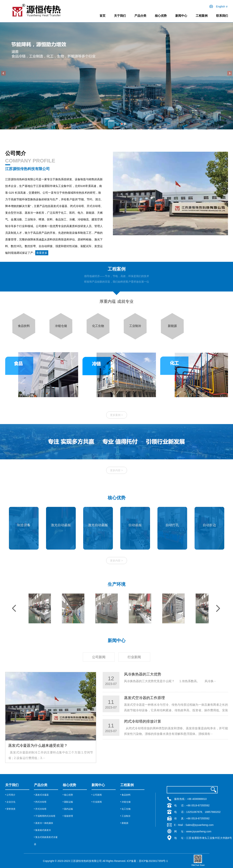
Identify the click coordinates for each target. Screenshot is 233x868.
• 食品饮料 (126, 795)
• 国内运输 (68, 809)
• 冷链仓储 (126, 802)
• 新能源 (124, 823)
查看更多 (42, 253)
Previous (3, 73)
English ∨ (222, 6)
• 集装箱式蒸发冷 (43, 830)
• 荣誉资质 (10, 809)
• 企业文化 (10, 802)
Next (230, 73)
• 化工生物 (126, 809)
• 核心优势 (68, 795)
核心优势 (161, 16)
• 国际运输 (68, 802)
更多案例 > (116, 415)
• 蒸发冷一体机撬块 (44, 823)
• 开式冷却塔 (40, 809)
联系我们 (222, 16)
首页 (102, 16)
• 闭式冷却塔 (40, 802)
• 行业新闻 (97, 802)
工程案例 (202, 16)
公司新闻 (99, 657)
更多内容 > (116, 561)
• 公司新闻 (97, 795)
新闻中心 (181, 16)
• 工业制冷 (126, 816)
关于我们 (120, 16)
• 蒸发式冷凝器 (41, 795)
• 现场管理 (68, 816)
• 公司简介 (10, 795)
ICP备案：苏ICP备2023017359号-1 (147, 861)
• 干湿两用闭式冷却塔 (45, 816)
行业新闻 (134, 657)
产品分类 (140, 16)
